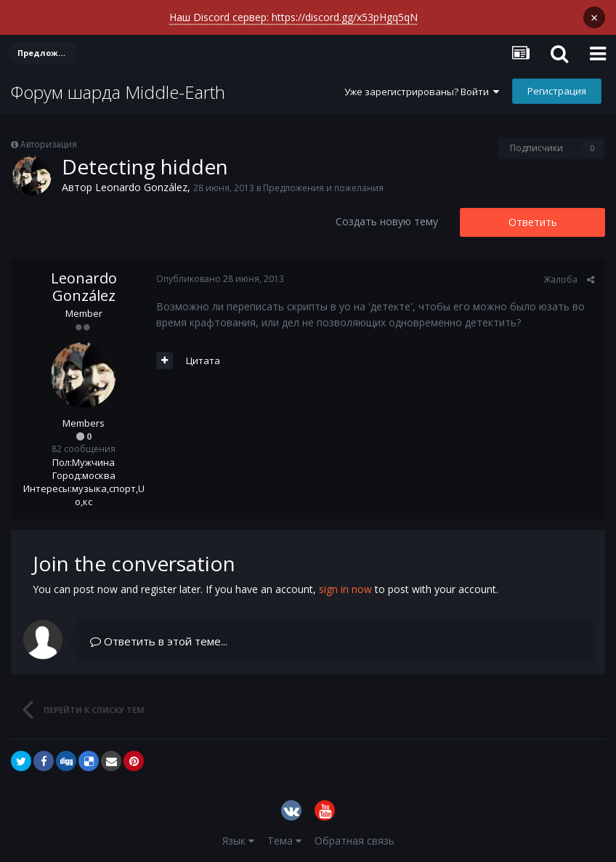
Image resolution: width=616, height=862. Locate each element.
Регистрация (557, 91)
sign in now (345, 589)
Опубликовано (220, 279)
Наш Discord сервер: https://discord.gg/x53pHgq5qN (293, 17)
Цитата (203, 360)
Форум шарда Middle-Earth (118, 92)
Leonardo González (141, 187)
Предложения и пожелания (323, 188)
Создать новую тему (387, 221)
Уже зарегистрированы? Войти (422, 92)
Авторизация (49, 144)
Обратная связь (354, 841)
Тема (284, 841)
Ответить (533, 222)
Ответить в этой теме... (159, 641)
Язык (238, 841)
